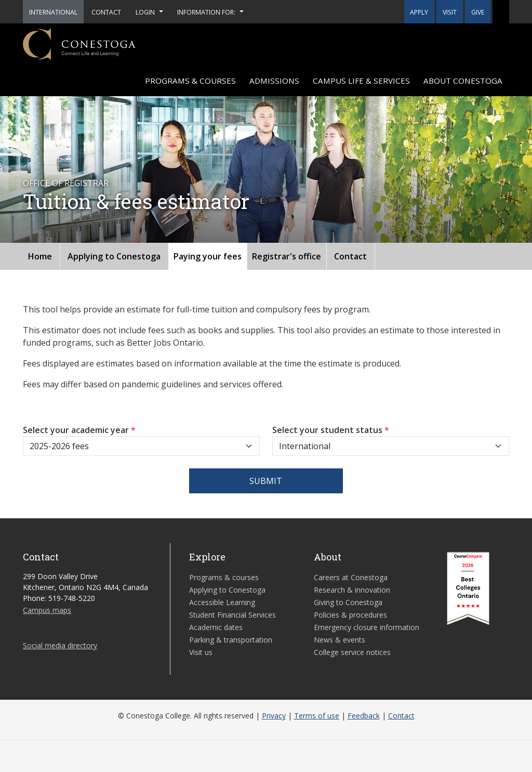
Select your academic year (79, 430)
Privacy (274, 716)
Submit (266, 481)
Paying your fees (208, 256)
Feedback (364, 716)
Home (40, 256)
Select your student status (331, 430)
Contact (350, 256)
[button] (501, 12)
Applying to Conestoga (114, 256)
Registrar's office (287, 256)
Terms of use (317, 716)
